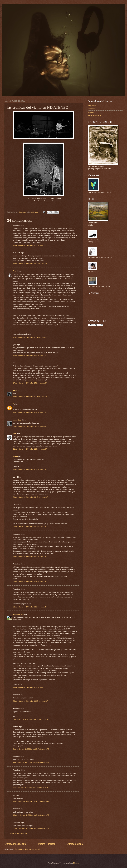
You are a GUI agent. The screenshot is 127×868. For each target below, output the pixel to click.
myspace (91, 112)
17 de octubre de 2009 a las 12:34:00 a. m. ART (30, 337)
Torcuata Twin (18, 614)
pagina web (92, 106)
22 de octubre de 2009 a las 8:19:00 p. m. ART (30, 607)
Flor (14, 271)
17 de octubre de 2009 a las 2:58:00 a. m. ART (30, 383)
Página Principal (46, 844)
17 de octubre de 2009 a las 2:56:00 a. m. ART (30, 355)
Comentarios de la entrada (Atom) (27, 849)
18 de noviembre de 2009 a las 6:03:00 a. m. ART (31, 815)
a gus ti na (17, 420)
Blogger (76, 863)
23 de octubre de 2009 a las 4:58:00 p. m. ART (30, 687)
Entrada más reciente (15, 844)
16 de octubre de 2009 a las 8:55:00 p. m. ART (30, 245)
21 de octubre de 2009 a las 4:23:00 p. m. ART (30, 470)
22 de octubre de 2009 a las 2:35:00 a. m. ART (30, 527)
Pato (15, 390)
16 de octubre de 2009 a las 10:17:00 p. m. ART (30, 264)
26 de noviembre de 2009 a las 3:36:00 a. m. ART (31, 829)
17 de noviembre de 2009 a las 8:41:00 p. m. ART (31, 802)
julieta (15, 456)
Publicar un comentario (19, 834)
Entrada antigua (75, 844)
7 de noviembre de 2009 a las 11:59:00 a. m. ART (31, 763)
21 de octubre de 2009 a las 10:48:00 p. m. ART (30, 497)
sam (15, 433)
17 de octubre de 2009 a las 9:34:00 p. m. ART (30, 413)
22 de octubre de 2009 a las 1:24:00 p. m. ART (30, 582)
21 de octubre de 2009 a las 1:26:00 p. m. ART (30, 449)
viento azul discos (94, 115)
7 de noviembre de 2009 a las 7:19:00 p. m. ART (30, 788)
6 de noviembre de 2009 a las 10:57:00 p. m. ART (31, 749)
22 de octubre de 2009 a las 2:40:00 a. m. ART (30, 557)
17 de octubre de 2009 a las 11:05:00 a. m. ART (30, 397)
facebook (91, 109)
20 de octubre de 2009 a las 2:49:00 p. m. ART (30, 426)
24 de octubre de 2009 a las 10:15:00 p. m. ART (30, 701)
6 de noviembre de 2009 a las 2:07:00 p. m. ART (30, 719)
